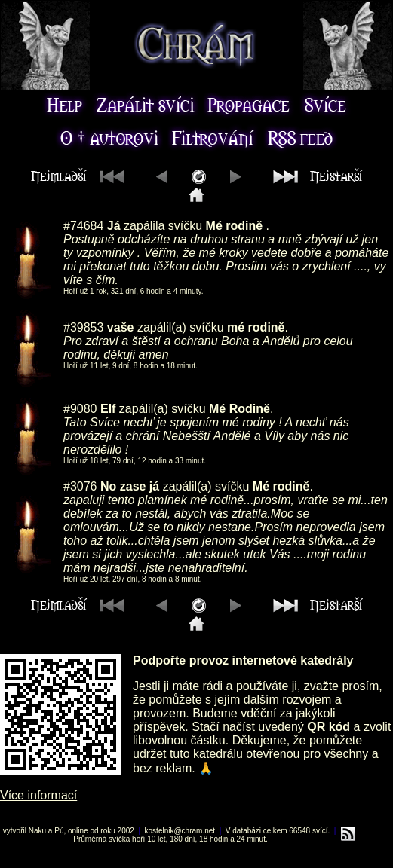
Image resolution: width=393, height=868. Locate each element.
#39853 (83, 327)
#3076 (80, 486)
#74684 (83, 226)
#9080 (80, 409)
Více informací (38, 795)
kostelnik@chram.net (180, 831)
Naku (37, 831)
